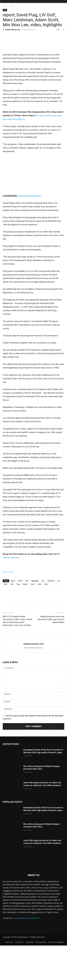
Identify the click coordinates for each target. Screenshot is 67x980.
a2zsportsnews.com (13, 29)
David (20, 615)
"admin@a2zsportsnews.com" (27, 953)
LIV (59, 615)
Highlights (35, 615)
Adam (13, 615)
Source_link (8, 606)
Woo (46, 619)
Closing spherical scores (30, 230)
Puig (18, 619)
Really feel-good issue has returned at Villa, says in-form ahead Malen (51, 654)
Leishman (51, 615)
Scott (33, 619)
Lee (43, 615)
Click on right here (11, 592)
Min (12, 619)
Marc (6, 619)
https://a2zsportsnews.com (33, 682)
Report (25, 619)
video (39, 619)
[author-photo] (33, 674)
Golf (12, 6)
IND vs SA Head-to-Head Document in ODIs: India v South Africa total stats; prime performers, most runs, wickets (18, 655)
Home (5, 6)
